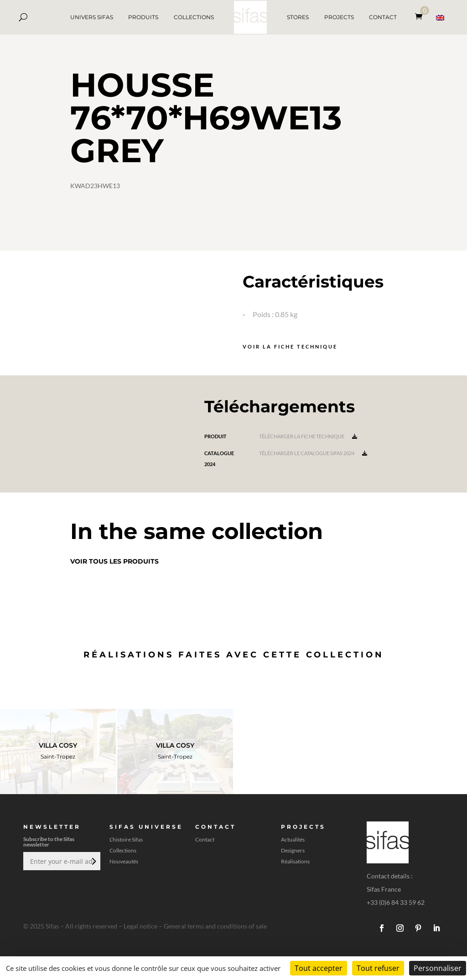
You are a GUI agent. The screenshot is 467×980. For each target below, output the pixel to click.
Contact (205, 840)
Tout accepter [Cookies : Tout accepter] (319, 968)
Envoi (93, 861)
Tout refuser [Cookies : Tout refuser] (378, 968)
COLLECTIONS (194, 17)
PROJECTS (339, 17)
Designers (293, 851)
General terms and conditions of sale (215, 926)
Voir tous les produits (114, 561)
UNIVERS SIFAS (92, 17)
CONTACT (383, 17)
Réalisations (295, 862)
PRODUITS (143, 17)
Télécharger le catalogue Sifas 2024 (313, 453)
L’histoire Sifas (126, 840)
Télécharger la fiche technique (308, 436)
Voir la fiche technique (290, 346)
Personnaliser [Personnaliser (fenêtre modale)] (438, 968)
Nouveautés (124, 862)
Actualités (293, 840)
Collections (123, 851)
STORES (298, 17)
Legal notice (140, 926)
